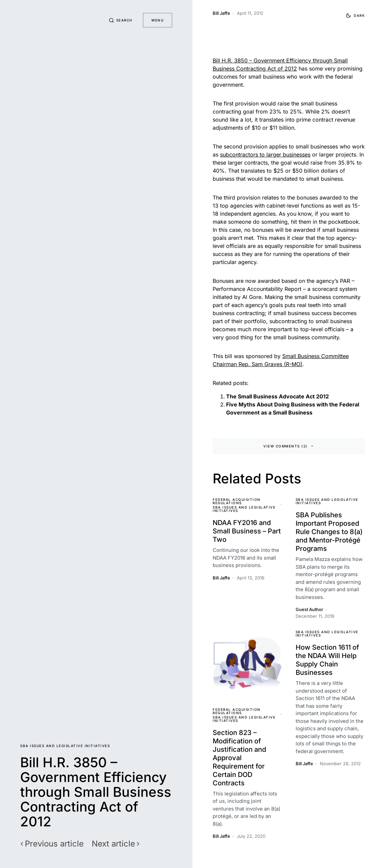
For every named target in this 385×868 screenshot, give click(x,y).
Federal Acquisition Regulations (237, 501)
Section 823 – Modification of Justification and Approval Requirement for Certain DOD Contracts (239, 758)
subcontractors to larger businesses (265, 155)
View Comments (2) (286, 446)
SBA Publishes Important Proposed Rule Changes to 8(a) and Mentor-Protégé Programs (329, 532)
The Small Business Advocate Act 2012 (277, 396)
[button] (121, 20)
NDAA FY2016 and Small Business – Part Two (247, 531)
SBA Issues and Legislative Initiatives (65, 746)
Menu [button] (158, 20)
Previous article (54, 844)
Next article (113, 844)
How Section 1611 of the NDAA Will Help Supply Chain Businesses (327, 660)
